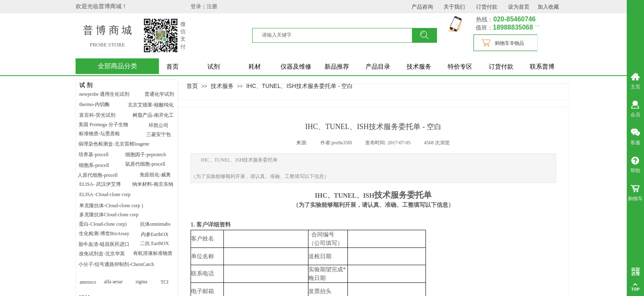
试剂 (214, 67)
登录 (196, 6)
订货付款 (501, 67)
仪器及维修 (296, 67)
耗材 (255, 67)
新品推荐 (337, 67)
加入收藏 (548, 7)
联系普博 (542, 67)
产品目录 (378, 67)
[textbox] (337, 35)
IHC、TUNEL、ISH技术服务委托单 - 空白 (299, 86)
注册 (212, 6)
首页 (172, 67)
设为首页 (519, 7)
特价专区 (460, 67)
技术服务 (419, 67)
